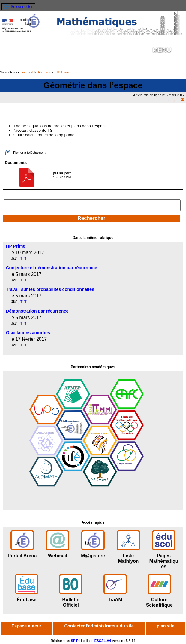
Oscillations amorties (28, 333)
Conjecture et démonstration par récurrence (52, 268)
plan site (166, 626)
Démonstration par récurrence (37, 311)
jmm (177, 100)
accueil (27, 72)
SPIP (75, 641)
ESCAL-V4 (103, 641)
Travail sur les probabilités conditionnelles (50, 289)
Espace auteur (26, 626)
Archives (44, 72)
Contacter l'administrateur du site (99, 626)
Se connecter (22, 7)
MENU (162, 50)
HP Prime (63, 72)
